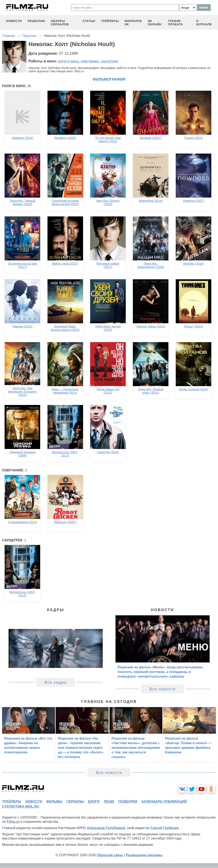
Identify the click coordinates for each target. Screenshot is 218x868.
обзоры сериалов (60, 23)
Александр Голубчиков (106, 828)
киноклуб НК (133, 23)
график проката (175, 23)
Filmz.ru (13, 822)
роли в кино (68, 61)
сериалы (75, 801)
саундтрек (109, 61)
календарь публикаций (164, 801)
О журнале (204, 23)
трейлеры (110, 21)
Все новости (162, 689)
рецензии (36, 21)
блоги (94, 801)
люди (109, 801)
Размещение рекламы (144, 855)
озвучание (90, 61)
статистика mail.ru (21, 807)
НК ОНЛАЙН (155, 23)
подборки (128, 801)
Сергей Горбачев (164, 828)
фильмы (54, 801)
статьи (89, 21)
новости (14, 21)
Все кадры (56, 682)
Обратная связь (110, 855)
